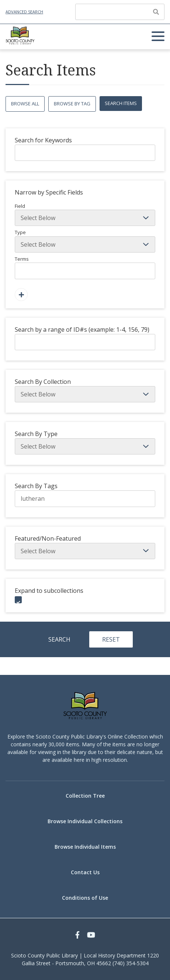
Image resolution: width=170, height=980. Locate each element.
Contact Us (85, 872)
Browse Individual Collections (85, 821)
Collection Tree (85, 796)
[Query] (120, 12)
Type (85, 241)
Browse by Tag (72, 104)
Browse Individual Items (85, 847)
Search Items (121, 103)
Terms (85, 267)
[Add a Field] (21, 295)
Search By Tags (36, 486)
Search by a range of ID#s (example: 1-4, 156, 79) (82, 330)
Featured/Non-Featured (48, 538)
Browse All (25, 104)
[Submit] (156, 12)
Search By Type (36, 434)
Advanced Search (24, 12)
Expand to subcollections (49, 591)
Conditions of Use (85, 898)
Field (85, 214)
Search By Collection (43, 382)
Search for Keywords (43, 140)
